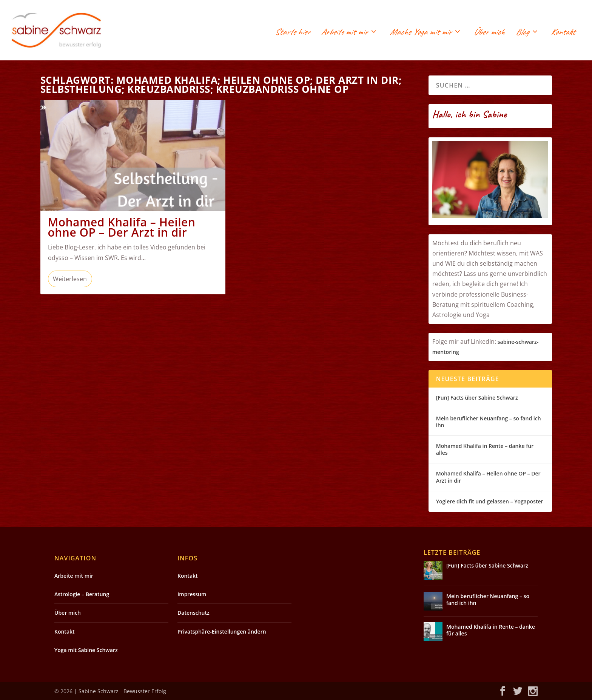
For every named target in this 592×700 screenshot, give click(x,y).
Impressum (192, 594)
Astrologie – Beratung (82, 594)
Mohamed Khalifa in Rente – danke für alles (485, 449)
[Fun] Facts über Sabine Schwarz (477, 398)
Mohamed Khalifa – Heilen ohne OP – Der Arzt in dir (122, 227)
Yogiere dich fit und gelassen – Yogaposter (490, 501)
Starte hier (292, 33)
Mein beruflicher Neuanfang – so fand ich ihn (489, 422)
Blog (522, 33)
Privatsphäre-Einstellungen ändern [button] (222, 632)
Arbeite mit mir (344, 33)
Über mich (489, 33)
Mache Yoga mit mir (420, 33)
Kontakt (563, 33)
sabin (504, 342)
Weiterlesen (70, 279)
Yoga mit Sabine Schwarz (86, 650)
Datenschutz (193, 613)
